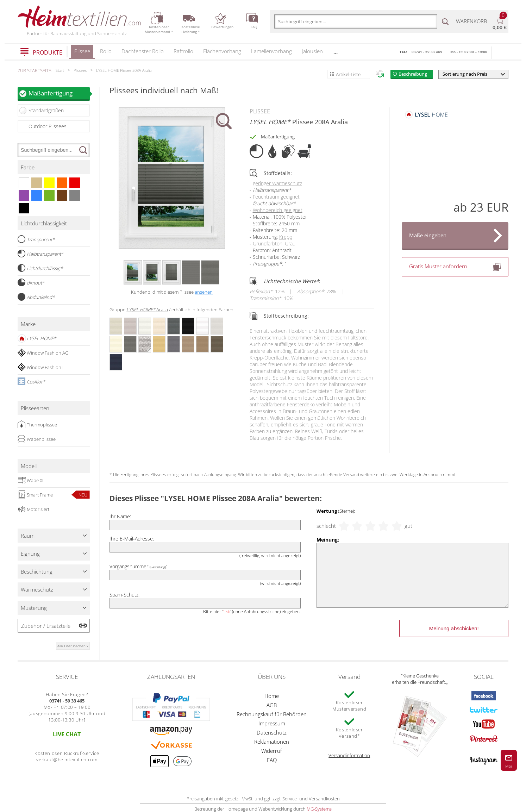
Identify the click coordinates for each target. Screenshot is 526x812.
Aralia (147, 310)
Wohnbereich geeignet (278, 210)
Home (272, 696)
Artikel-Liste (348, 74)
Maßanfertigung (59, 93)
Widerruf (272, 751)
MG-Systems (319, 809)
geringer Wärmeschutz (277, 183)
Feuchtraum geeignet (276, 197)
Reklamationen (272, 742)
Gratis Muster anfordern (455, 267)
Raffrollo (183, 51)
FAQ (272, 760)
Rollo (106, 51)
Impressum (272, 723)
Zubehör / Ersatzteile (46, 626)
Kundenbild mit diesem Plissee (172, 292)
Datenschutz (272, 732)
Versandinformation (349, 755)
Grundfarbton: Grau (274, 243)
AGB (272, 705)
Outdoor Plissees (48, 126)
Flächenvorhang (222, 51)
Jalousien (312, 51)
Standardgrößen (46, 110)
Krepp (286, 237)
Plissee (82, 53)
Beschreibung (413, 74)
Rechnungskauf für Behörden (272, 714)
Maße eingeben (428, 235)
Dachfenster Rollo (143, 51)
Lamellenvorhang (271, 51)
